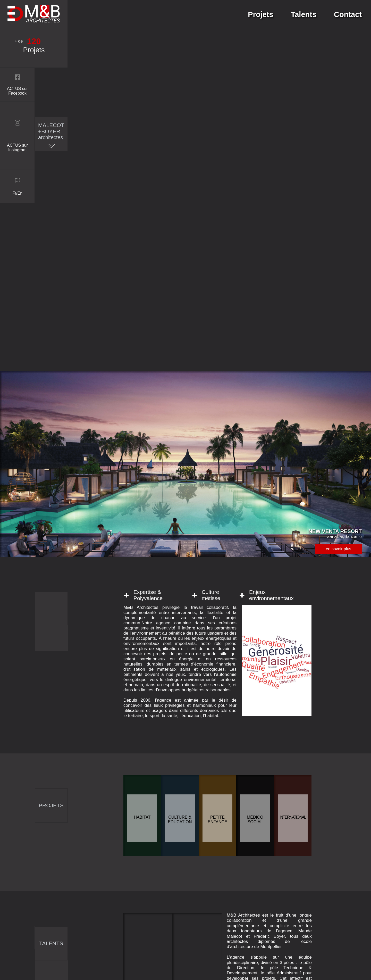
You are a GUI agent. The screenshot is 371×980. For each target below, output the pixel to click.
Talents (304, 14)
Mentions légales (267, 950)
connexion (261, 969)
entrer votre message (168, 795)
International (293, 446)
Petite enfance (217, 448)
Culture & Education (180, 448)
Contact (348, 14)
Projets (260, 14)
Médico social (255, 448)
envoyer (168, 853)
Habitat (142, 446)
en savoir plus (339, 178)
